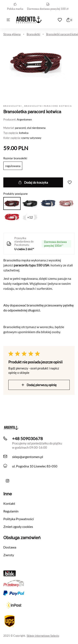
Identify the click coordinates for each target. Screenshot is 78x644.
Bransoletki (33, 34)
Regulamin (11, 511)
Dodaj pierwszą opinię (39, 385)
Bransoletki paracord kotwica (48, 106)
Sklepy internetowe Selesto (43, 636)
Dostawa (10, 547)
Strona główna (12, 34)
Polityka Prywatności (19, 519)
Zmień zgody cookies (18, 527)
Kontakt (9, 503)
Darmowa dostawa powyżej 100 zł (48, 7)
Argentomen (24, 119)
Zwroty (9, 555)
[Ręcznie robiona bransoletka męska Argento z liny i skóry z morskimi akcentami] (7, 481)
